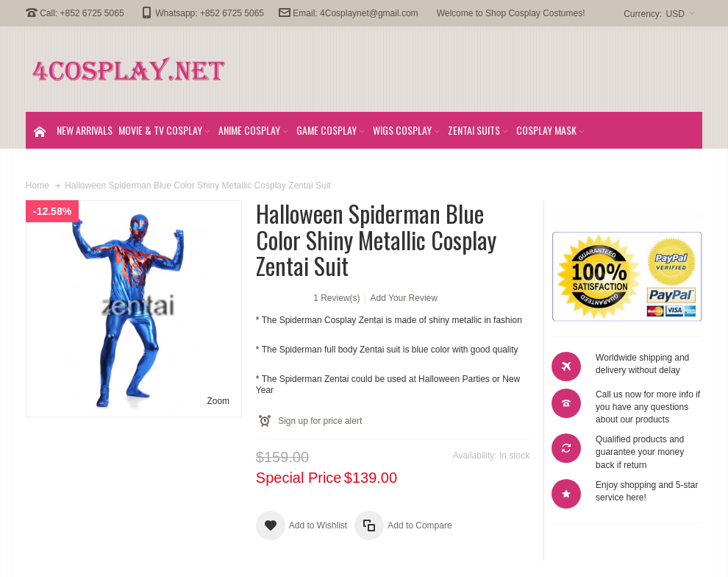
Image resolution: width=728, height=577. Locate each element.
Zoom (218, 401)
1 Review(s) (336, 298)
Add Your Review (404, 298)
